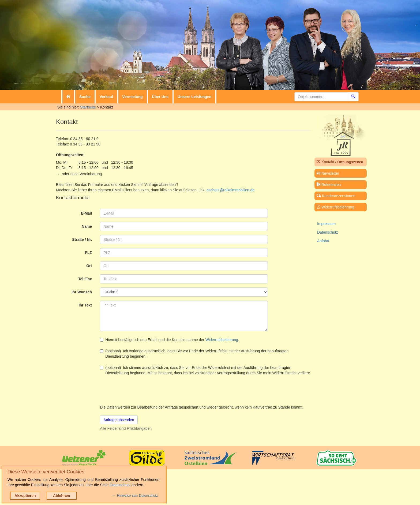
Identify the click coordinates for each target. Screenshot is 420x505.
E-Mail (86, 213)
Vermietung (133, 97)
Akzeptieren (25, 496)
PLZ (88, 253)
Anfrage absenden (119, 420)
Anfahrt (323, 241)
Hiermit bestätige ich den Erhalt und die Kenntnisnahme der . (170, 340)
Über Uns (160, 97)
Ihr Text (85, 305)
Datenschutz (328, 232)
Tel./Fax (85, 279)
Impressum (326, 224)
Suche (85, 97)
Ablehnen (62, 496)
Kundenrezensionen (336, 196)
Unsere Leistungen (194, 97)
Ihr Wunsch (82, 292)
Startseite (88, 107)
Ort (89, 266)
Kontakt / (340, 162)
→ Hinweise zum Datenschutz (135, 496)
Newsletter (328, 173)
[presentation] (141, 390)
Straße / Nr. (82, 240)
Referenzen (329, 185)
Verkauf (106, 97)
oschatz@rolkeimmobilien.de (230, 190)
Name (87, 226)
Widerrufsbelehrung (222, 340)
